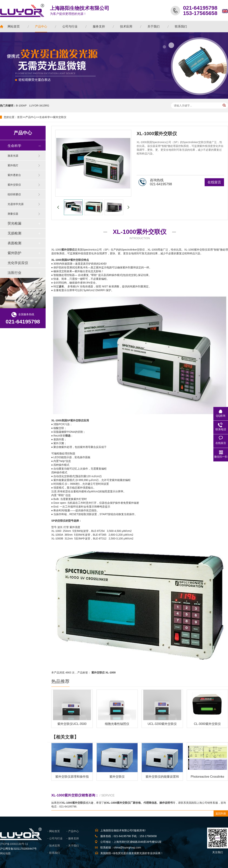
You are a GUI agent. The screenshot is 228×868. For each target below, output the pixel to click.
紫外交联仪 (60, 117)
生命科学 (45, 117)
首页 (20, 117)
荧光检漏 (14, 223)
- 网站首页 (54, 831)
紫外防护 (14, 253)
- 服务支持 (73, 838)
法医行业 (14, 273)
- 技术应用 (54, 846)
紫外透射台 (14, 175)
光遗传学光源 (16, 204)
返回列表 (221, 814)
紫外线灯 (13, 165)
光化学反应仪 (18, 263)
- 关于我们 (73, 846)
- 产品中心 (73, 831)
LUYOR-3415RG (39, 106)
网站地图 (5, 853)
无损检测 (14, 233)
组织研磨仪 (14, 194)
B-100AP (21, 106)
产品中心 (31, 117)
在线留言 (214, 182)
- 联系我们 (54, 853)
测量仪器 (13, 214)
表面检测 (14, 243)
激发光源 (13, 156)
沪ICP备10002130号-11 (14, 844)
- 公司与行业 (55, 838)
